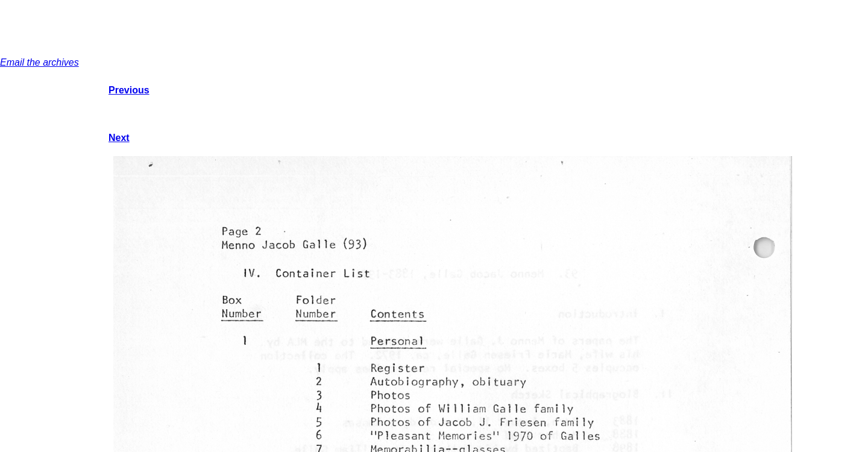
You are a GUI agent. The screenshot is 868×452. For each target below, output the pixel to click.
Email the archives (39, 62)
